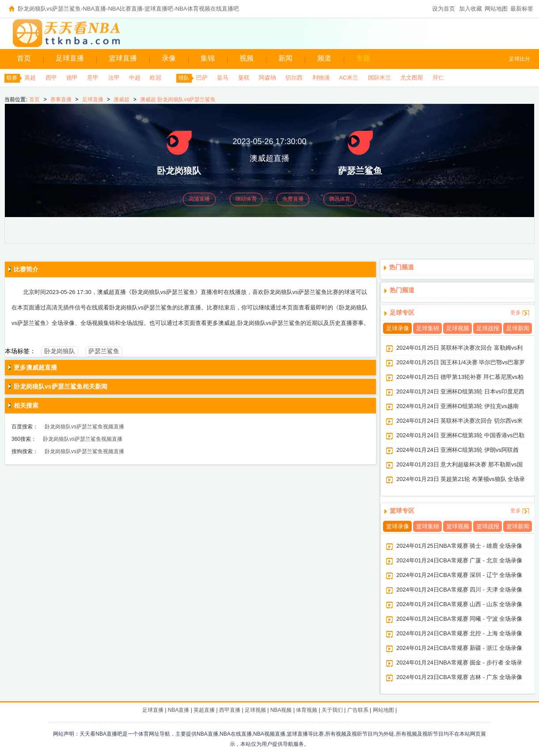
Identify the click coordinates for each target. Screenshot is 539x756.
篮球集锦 (428, 526)
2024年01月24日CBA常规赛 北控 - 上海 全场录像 (459, 633)
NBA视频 (281, 710)
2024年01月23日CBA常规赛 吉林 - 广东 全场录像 (459, 677)
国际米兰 (380, 78)
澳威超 (121, 99)
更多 (516, 313)
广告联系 (358, 710)
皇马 (223, 78)
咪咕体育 (246, 199)
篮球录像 (398, 526)
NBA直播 (179, 710)
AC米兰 (349, 78)
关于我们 (332, 710)
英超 (30, 78)
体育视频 (307, 710)
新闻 (285, 58)
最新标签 (522, 9)
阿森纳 (268, 78)
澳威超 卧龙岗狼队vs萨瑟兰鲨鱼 (178, 99)
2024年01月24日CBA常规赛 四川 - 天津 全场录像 (459, 590)
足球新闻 (518, 328)
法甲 (114, 78)
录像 (169, 58)
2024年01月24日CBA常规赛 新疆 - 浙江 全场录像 (459, 648)
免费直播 (293, 199)
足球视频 (458, 328)
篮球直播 (123, 58)
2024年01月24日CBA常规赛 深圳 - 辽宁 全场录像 (459, 575)
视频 (247, 58)
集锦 (208, 58)
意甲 (93, 78)
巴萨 (202, 78)
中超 (135, 78)
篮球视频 (458, 526)
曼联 (244, 78)
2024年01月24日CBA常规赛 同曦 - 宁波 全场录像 (459, 619)
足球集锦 (428, 328)
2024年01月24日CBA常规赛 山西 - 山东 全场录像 (459, 604)
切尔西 (294, 78)
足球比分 (520, 59)
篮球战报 (488, 526)
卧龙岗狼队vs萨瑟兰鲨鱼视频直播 (84, 427)
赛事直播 (61, 99)
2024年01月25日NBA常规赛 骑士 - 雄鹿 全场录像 (459, 546)
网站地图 (496, 9)
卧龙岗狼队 (60, 351)
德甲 (72, 78)
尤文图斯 (412, 78)
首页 (24, 58)
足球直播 (70, 58)
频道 (324, 58)
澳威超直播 (269, 158)
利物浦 (321, 78)
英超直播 (204, 710)
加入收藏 (471, 9)
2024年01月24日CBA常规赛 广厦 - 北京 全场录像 (459, 560)
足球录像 (398, 328)
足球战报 (488, 328)
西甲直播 (230, 710)
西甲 (51, 78)
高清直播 (199, 199)
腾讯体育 (340, 199)
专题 (363, 58)
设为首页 (444, 9)
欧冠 (156, 78)
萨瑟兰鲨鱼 (104, 351)
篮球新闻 (518, 526)
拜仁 (438, 78)
